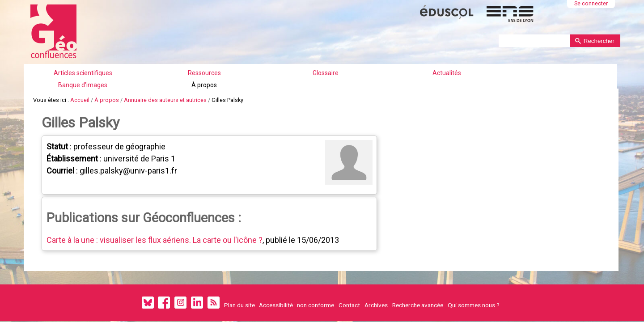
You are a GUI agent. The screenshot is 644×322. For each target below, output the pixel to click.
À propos (450, 65)
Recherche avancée (418, 282)
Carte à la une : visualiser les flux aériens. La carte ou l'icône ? (155, 217)
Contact (349, 282)
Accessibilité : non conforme (297, 282)
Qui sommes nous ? (474, 282)
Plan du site (239, 282)
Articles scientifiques (158, 65)
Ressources (222, 65)
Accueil (80, 83)
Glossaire (276, 65)
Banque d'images (390, 65)
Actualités (330, 65)
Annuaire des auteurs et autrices (165, 83)
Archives (376, 282)
